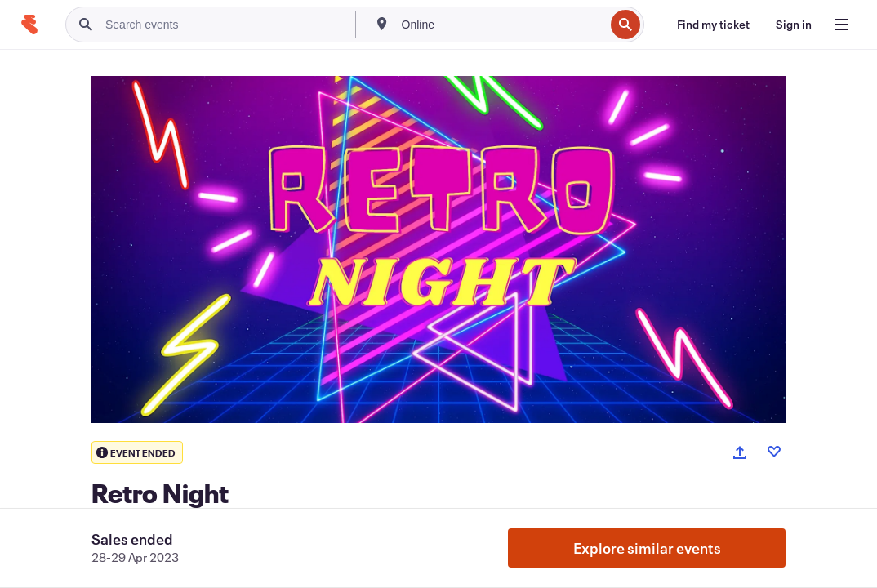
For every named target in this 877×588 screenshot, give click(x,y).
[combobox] (502, 24)
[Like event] (774, 452)
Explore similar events (647, 548)
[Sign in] (794, 24)
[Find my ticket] (713, 24)
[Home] (29, 24)
